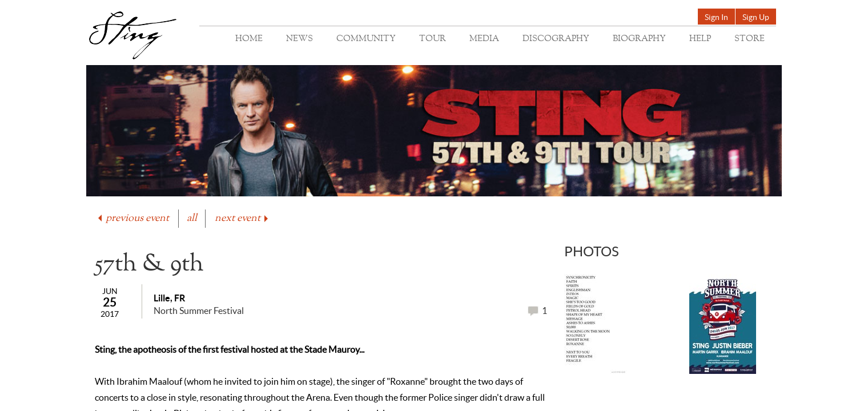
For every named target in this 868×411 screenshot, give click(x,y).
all (192, 218)
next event (242, 218)
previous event (132, 218)
